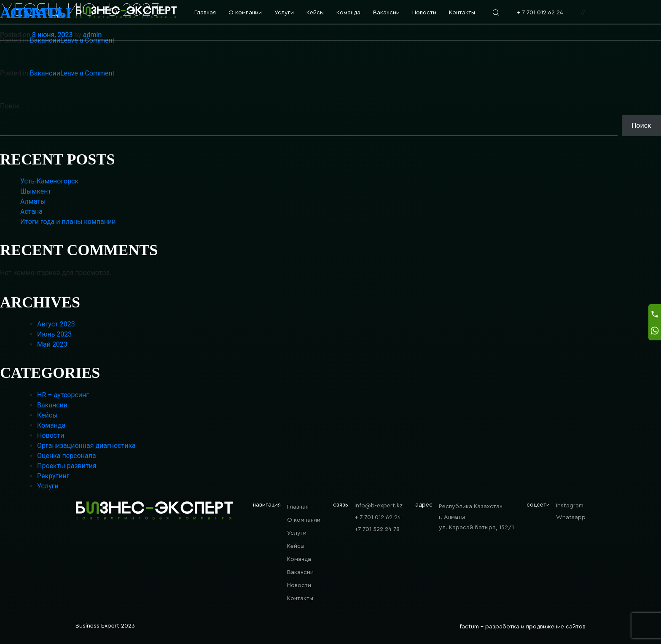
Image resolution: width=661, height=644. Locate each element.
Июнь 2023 (54, 334)
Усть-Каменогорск (49, 181)
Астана (32, 13)
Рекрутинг (53, 476)
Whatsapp (571, 517)
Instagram (570, 506)
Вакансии (45, 73)
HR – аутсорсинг (63, 395)
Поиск (10, 106)
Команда (51, 425)
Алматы (33, 201)
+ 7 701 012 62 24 (378, 517)
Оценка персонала (67, 456)
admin (92, 35)
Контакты (300, 598)
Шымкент (36, 191)
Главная (298, 507)
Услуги (48, 486)
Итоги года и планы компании (68, 222)
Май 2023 (52, 344)
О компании (304, 520)
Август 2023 (56, 324)
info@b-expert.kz (379, 506)
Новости (51, 435)
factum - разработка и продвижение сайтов (523, 627)
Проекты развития (67, 466)
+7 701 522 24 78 (377, 529)
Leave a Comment (87, 73)
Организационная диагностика (86, 446)
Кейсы (47, 415)
